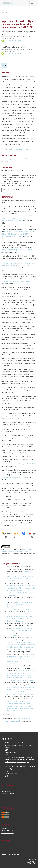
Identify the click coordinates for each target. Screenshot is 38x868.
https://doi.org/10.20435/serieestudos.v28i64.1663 (16, 149)
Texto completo (11, 752)
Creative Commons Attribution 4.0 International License (18, 551)
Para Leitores (6, 789)
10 (13, 715)
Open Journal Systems (9, 801)
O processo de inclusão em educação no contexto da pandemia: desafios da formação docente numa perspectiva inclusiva (19, 704)
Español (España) (7, 831)
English (4, 828)
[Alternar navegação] (32, 3)
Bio (2, 43)
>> (17, 715)
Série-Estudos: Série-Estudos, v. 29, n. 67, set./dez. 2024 (19, 593)
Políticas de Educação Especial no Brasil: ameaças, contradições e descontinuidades (21, 605)
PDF (4, 65)
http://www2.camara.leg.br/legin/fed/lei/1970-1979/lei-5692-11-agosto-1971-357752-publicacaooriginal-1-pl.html (17, 218)
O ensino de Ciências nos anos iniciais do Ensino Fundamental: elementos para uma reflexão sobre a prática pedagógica (20, 759)
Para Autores (6, 791)
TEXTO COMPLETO (12, 774)
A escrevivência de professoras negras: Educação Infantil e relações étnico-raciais (19, 631)
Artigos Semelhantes (12, 564)
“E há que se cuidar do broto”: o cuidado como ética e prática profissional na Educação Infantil (20, 745)
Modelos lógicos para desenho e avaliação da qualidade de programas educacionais (19, 614)
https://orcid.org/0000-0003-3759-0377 (13, 41)
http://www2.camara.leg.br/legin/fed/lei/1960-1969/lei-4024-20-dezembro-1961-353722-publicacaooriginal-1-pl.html (19, 234)
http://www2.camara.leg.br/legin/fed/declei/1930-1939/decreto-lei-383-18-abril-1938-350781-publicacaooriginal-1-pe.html (18, 266)
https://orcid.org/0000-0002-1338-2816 (13, 54)
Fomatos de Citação (10, 190)
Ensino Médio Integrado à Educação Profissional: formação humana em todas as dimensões (21, 645)
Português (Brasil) (8, 833)
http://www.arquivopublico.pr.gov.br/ (14, 477)
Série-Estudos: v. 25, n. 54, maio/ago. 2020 (21, 694)
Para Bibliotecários (8, 794)
